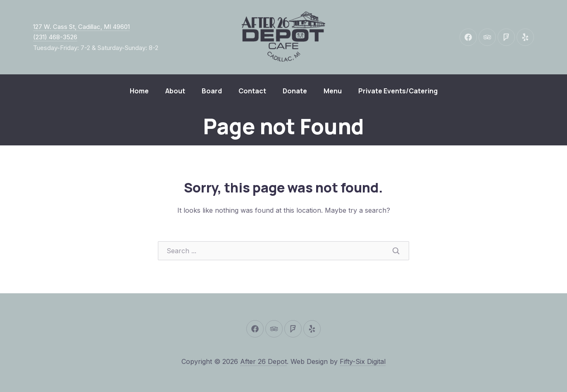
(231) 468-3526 (55, 37)
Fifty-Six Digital (363, 361)
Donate (295, 91)
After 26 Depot (263, 361)
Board (212, 91)
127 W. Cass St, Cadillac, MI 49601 (81, 27)
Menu (333, 91)
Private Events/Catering (398, 91)
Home (139, 91)
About (175, 91)
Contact (252, 91)
